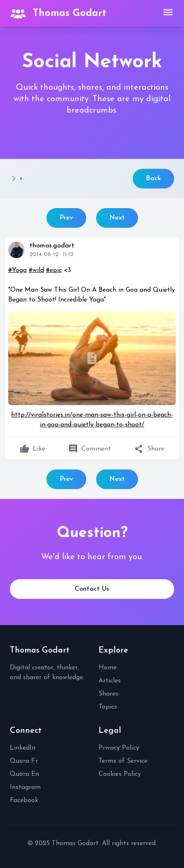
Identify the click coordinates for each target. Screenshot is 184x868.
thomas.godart (52, 246)
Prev (66, 218)
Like (32, 449)
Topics (108, 707)
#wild (36, 270)
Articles (110, 681)
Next (117, 218)
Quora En (24, 774)
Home (108, 668)
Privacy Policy (119, 748)
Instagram (25, 787)
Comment (90, 449)
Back (153, 179)
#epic (54, 270)
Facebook (24, 800)
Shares (108, 694)
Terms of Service (123, 761)
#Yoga (17, 270)
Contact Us (92, 589)
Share (149, 449)
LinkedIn (23, 748)
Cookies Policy (120, 774)
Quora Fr (24, 761)
